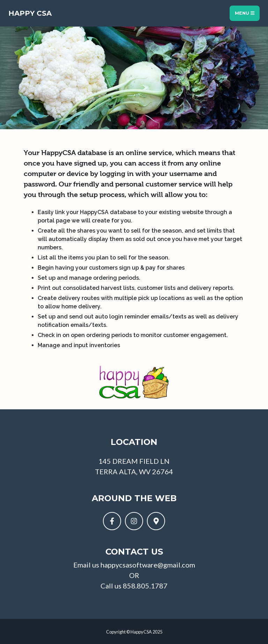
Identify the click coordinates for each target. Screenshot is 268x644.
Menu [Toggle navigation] (245, 13)
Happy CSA (30, 13)
